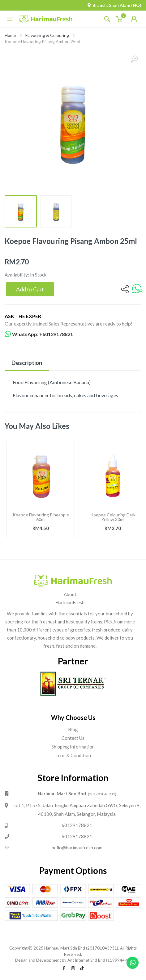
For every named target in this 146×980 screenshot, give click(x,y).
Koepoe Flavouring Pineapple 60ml (41, 517)
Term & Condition (73, 755)
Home (10, 35)
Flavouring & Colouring (47, 35)
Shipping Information (73, 747)
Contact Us (73, 738)
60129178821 (77, 825)
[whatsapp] (137, 289)
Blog (73, 729)
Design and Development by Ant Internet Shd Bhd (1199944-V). (73, 960)
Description (27, 363)
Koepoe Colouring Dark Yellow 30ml (113, 517)
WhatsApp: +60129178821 (39, 334)
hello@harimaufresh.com (77, 847)
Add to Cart (30, 289)
